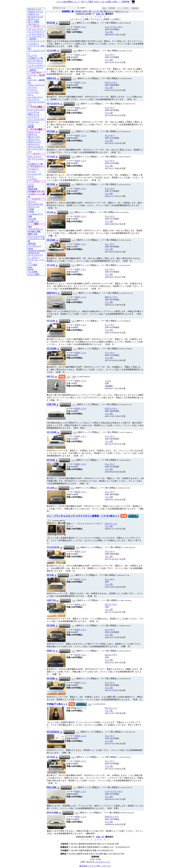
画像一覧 (100, 14)
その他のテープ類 (35, 164)
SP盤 (30, 216)
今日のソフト (34, 14)
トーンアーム (34, 112)
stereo (30, 267)
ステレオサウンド (35, 229)
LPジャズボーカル (36, 204)
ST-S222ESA (53, 103)
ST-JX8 (50, 488)
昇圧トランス (34, 114)
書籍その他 (33, 234)
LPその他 (32, 219)
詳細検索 (112, 8)
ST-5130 (51, 265)
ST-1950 (51, 625)
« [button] (87, 17)
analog (31, 248)
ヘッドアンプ (34, 117)
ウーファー (33, 87)
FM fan (31, 269)
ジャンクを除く (123, 8)
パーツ (31, 184)
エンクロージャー (35, 97)
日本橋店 (109, 386)
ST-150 (50, 575)
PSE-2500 (52, 787)
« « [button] (83, 17)
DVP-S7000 (52, 812)
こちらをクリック (102, 862)
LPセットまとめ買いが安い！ (107, 2)
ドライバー (33, 90)
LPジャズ (32, 202)
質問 (74, 377)
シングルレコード (35, 214)
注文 (73, 23)
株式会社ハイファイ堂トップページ (95, 866)
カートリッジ (34, 122)
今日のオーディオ (35, 12)
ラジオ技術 (33, 272)
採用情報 (126, 2)
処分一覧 (87, 11)
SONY (81, 27)
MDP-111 (51, 78)
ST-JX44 (51, 240)
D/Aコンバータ (34, 132)
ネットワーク (34, 100)
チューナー (33, 56)
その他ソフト (34, 221)
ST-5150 (51, 156)
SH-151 (50, 376)
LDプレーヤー (34, 139)
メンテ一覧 (98, 11)
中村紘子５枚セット (57, 704)
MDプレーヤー (34, 137)
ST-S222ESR (53, 547)
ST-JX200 (52, 432)
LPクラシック (34, 207)
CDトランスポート (36, 147)
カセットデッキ (35, 157)
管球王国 (32, 244)
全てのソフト (34, 19)
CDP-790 (51, 404)
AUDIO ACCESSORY (37, 251)
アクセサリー (34, 169)
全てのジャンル (35, 9)
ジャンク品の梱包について (68, 2)
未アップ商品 (87, 2)
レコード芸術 (34, 274)
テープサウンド (35, 246)
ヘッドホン (33, 179)
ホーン (31, 95)
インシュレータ (35, 174)
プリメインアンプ (35, 29)
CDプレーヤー (34, 144)
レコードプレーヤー (36, 110)
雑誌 (30, 227)
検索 (104, 8)
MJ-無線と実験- (35, 231)
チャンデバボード (35, 61)
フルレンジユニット (36, 85)
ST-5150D (52, 50)
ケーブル (32, 172)
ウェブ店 (109, 32)
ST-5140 (51, 131)
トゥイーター (34, 92)
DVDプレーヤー (35, 142)
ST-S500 (51, 678)
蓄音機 (31, 127)
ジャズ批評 (33, 265)
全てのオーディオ (35, 17)
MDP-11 (51, 651)
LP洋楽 (31, 209)
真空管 (31, 187)
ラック (31, 176)
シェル (31, 124)
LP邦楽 (31, 212)
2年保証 (78, 11)
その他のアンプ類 (35, 58)
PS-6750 (51, 23)
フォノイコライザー (36, 119)
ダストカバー (34, 24)
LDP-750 (51, 600)
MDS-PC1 (52, 293)
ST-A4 (50, 212)
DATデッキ (33, 134)
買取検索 (135, 8)
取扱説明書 (33, 189)
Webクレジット (122, 11)
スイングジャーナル (36, 236)
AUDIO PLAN (34, 253)
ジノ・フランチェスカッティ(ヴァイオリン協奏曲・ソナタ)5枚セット (83, 516)
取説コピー (109, 11)
